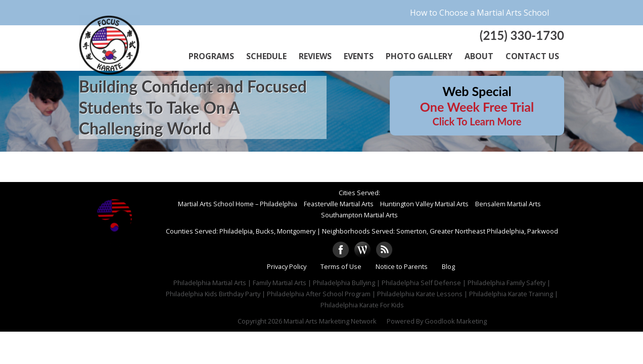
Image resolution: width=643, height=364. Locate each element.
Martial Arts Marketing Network (330, 321)
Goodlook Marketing (456, 321)
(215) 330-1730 (522, 35)
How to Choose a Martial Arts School (479, 13)
